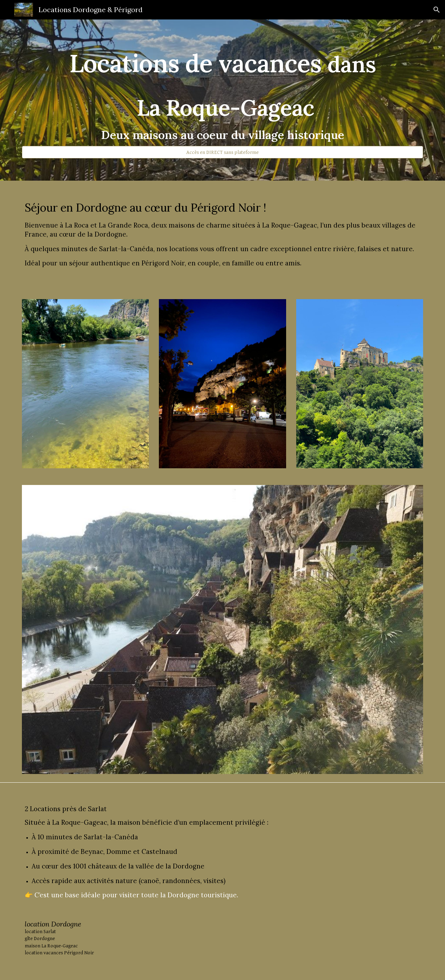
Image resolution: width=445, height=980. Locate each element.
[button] (437, 10)
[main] (222, 94)
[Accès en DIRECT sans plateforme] (222, 152)
